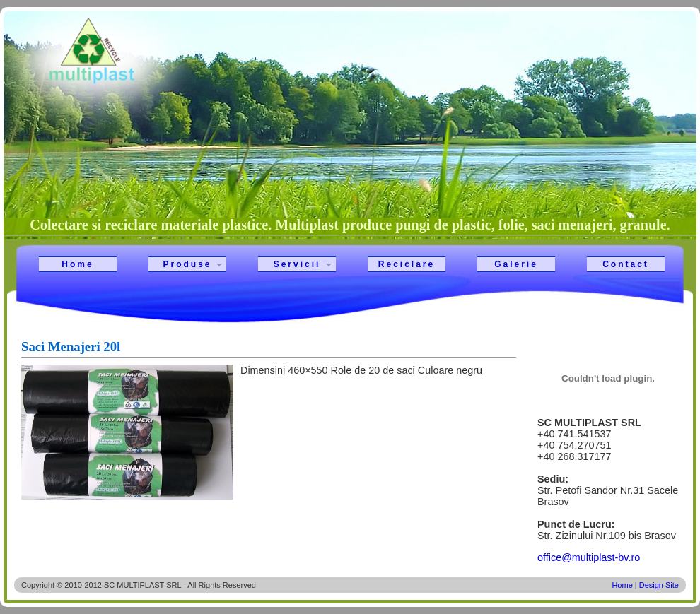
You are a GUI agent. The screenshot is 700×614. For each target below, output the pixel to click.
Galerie (516, 264)
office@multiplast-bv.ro (589, 557)
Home (77, 264)
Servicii (297, 264)
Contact (626, 264)
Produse (187, 264)
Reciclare (407, 264)
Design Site (659, 585)
